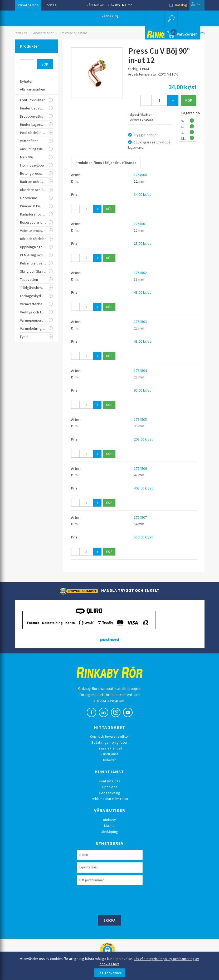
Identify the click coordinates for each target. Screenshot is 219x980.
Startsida (21, 33)
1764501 (140, 224)
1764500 (140, 175)
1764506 (140, 468)
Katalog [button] (167, 5)
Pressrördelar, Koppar (73, 33)
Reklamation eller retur (110, 799)
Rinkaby (114, 5)
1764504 (140, 371)
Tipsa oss (110, 787)
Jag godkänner (110, 973)
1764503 (140, 322)
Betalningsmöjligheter (110, 742)
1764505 (140, 419)
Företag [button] (51, 5)
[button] (170, 18)
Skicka (110, 920)
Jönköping (110, 16)
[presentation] (117, 899)
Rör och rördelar (43, 33)
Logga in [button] (192, 5)
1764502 (140, 273)
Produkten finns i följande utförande (106, 163)
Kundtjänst (110, 754)
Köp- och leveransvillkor (110, 736)
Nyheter (110, 760)
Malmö (127, 5)
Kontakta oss (110, 781)
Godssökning (110, 793)
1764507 (140, 517)
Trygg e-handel (110, 748)
